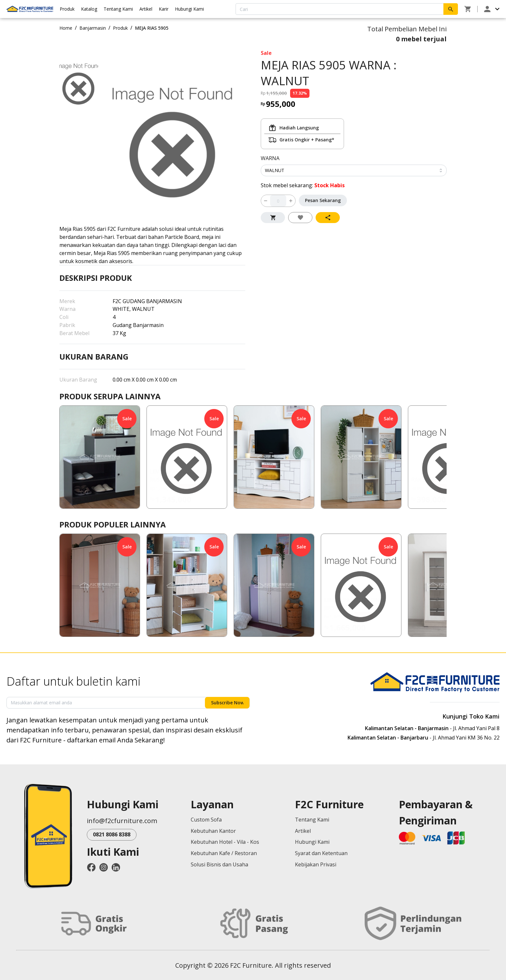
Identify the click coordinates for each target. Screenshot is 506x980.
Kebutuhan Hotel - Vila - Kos (225, 842)
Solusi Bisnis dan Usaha (219, 864)
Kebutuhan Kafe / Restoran (224, 853)
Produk (67, 9)
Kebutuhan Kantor (213, 831)
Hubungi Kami (189, 9)
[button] (100, 457)
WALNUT (275, 170)
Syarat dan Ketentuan (321, 853)
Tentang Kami (118, 9)
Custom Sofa (206, 820)
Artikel (146, 9)
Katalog (89, 9)
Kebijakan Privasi (316, 864)
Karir (164, 9)
